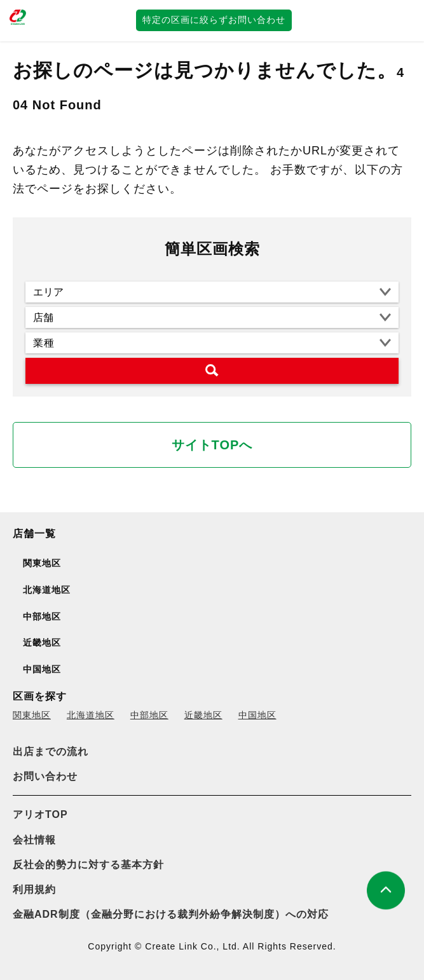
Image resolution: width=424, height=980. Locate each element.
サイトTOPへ (212, 445)
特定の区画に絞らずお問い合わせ (214, 20)
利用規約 (34, 889)
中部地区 (149, 715)
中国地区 (257, 715)
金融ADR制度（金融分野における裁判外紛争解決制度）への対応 (171, 914)
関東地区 (32, 715)
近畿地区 (203, 715)
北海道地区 (91, 715)
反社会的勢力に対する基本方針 (88, 865)
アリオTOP (40, 814)
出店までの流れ (51, 752)
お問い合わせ (45, 776)
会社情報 (34, 840)
